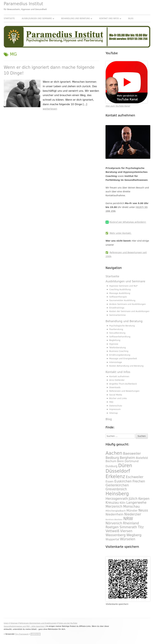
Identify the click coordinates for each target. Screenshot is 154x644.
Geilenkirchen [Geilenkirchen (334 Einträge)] (117, 485)
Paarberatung (116, 329)
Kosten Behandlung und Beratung (126, 366)
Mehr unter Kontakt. (120, 233)
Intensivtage (116, 362)
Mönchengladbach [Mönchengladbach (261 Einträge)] (116, 511)
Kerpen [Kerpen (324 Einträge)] (144, 499)
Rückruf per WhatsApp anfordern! (128, 222)
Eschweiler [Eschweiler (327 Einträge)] (135, 477)
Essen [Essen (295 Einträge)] (109, 482)
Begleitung (115, 340)
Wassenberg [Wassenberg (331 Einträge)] (115, 535)
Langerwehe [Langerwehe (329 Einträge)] (136, 503)
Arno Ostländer (117, 380)
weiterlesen (50, 109)
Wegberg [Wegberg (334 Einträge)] (134, 535)
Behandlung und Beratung (76, 18)
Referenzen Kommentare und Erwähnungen (38, 623)
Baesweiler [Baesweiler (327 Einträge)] (132, 453)
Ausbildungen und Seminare (37, 18)
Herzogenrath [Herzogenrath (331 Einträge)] (117, 499)
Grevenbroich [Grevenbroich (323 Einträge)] (116, 489)
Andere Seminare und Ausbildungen (128, 304)
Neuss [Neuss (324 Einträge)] (143, 510)
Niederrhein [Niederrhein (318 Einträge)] (114, 514)
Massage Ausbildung (120, 293)
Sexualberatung (117, 333)
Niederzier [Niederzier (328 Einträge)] (133, 514)
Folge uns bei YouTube (68, 623)
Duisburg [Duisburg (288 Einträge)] (111, 466)
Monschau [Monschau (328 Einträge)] (131, 506)
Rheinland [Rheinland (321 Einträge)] (131, 523)
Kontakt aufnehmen (119, 376)
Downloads (115, 387)
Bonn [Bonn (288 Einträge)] (120, 461)
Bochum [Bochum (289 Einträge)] (111, 461)
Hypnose (114, 344)
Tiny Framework (22, 634)
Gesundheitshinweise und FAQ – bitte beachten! (24, 626)
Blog (131, 18)
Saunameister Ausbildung (122, 300)
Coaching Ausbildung (120, 289)
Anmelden (36, 634)
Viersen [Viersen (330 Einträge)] (126, 531)
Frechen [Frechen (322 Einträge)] (139, 481)
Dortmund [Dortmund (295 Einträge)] (132, 461)
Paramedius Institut (23, 4)
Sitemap (113, 413)
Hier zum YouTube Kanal (118, 106)
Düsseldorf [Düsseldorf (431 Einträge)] (118, 471)
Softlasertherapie (118, 297)
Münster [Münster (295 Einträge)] (132, 511)
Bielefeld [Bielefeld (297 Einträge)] (142, 458)
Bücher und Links (118, 398)
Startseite (9, 18)
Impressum (115, 409)
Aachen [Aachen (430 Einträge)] (114, 453)
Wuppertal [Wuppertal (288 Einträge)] (112, 539)
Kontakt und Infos (109, 18)
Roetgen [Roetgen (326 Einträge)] (112, 527)
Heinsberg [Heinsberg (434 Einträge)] (117, 494)
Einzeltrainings (117, 308)
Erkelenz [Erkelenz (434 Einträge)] (115, 477)
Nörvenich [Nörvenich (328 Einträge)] (114, 523)
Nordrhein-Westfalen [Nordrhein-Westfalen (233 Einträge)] (114, 520)
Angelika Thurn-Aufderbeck (123, 384)
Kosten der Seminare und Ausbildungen (129, 311)
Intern (6, 623)
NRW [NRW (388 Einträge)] (128, 519)
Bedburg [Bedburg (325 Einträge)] (112, 458)
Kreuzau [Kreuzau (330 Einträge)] (112, 503)
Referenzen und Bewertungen (124, 391)
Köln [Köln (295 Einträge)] (123, 503)
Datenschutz (116, 406)
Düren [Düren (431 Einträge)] (125, 466)
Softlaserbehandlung (120, 337)
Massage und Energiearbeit (123, 358)
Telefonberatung (118, 348)
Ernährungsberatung (120, 355)
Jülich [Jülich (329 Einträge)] (133, 499)
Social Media (116, 395)
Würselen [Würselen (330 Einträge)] (128, 539)
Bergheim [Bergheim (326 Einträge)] (127, 458)
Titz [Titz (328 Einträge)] (141, 527)
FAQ (111, 402)
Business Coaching (119, 351)
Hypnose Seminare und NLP (123, 286)
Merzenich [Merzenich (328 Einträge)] (114, 506)
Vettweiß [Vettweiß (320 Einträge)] (112, 531)
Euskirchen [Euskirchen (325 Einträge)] (123, 481)
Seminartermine (117, 315)
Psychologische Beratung (122, 326)
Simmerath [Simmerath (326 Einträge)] (128, 527)
